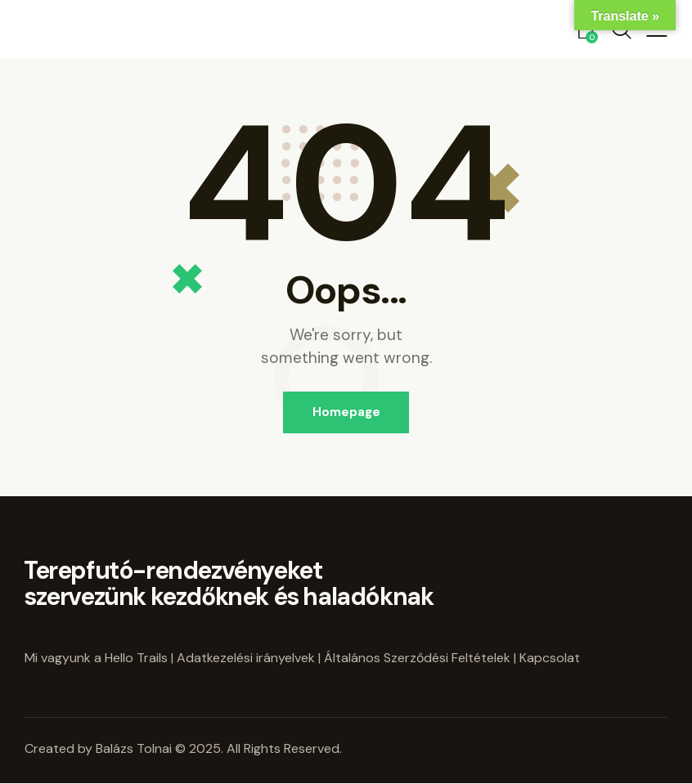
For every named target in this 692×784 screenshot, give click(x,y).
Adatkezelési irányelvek (246, 658)
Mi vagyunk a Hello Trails (96, 658)
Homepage (346, 412)
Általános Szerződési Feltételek (417, 658)
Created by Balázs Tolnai (100, 748)
